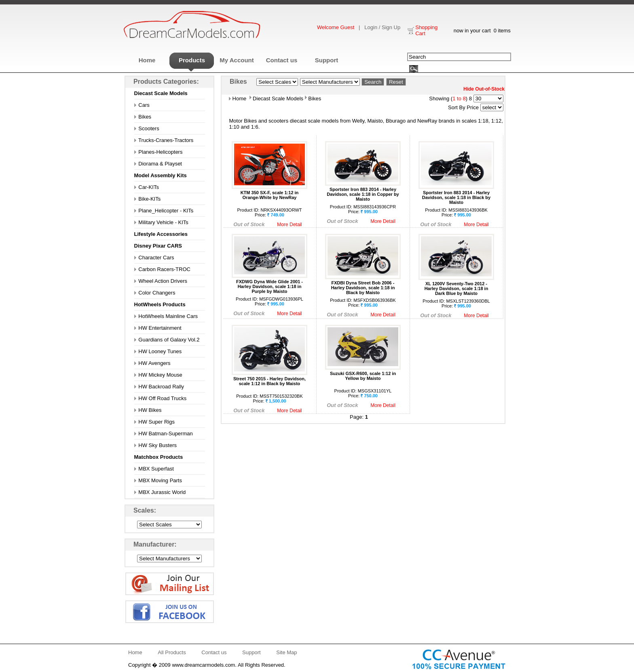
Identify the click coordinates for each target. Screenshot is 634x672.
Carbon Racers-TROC (162, 269)
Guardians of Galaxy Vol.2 (167, 340)
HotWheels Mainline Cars (166, 316)
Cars (142, 105)
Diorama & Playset (158, 164)
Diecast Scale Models (278, 99)
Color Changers (155, 293)
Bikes (143, 117)
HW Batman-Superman (164, 434)
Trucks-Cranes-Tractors (164, 140)
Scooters (147, 128)
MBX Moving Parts (158, 480)
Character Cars (154, 258)
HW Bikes (148, 410)
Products (192, 60)
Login (371, 27)
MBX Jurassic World (160, 492)
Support (327, 60)
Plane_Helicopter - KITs (164, 211)
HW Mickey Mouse (158, 375)
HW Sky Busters (155, 445)
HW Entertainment (158, 328)
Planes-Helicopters (158, 152)
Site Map (286, 652)
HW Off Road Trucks (161, 398)
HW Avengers (152, 363)
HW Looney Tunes (158, 351)
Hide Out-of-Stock (484, 89)
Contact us (282, 60)
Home (147, 60)
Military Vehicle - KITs (161, 222)
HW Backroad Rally (159, 387)
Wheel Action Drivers (161, 281)
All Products (172, 652)
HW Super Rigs (154, 422)
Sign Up (391, 27)
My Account (237, 60)
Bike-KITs (148, 199)
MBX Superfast (154, 469)
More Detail (289, 225)
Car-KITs (147, 187)
